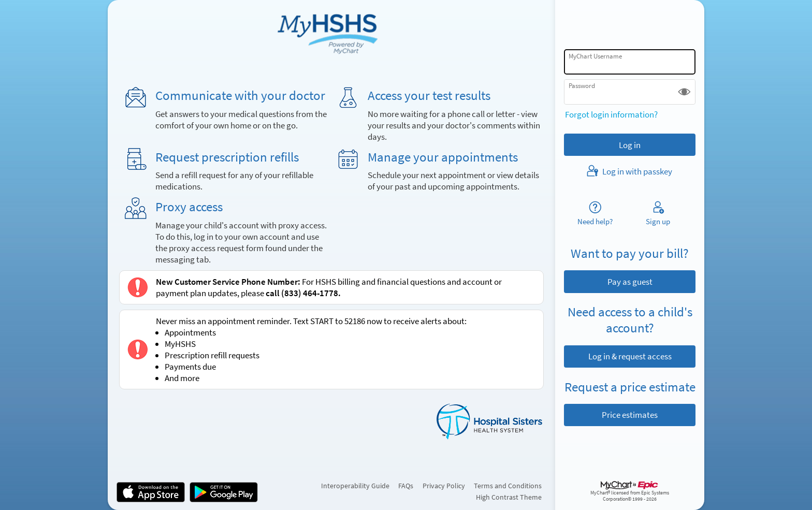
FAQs (406, 486)
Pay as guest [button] (630, 282)
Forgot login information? (611, 114)
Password (582, 86)
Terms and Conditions (508, 486)
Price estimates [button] (630, 415)
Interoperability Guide (355, 486)
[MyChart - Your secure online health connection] (331, 32)
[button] (684, 92)
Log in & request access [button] (630, 356)
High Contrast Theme (509, 497)
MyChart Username (595, 56)
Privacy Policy (444, 486)
